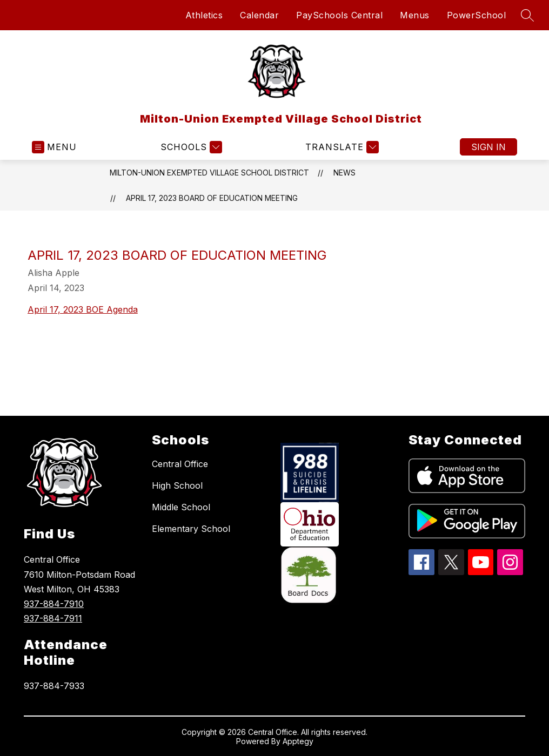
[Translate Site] (341, 147)
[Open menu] (54, 147)
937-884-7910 (54, 604)
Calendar (259, 15)
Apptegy (298, 741)
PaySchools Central (339, 15)
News (344, 173)
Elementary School (191, 529)
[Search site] (527, 15)
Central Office (180, 464)
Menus (415, 15)
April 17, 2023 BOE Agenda (83, 309)
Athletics (204, 15)
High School (177, 485)
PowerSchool (477, 15)
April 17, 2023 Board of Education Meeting (212, 198)
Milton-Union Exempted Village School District (209, 173)
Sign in (488, 147)
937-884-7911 (53, 618)
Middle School (181, 507)
